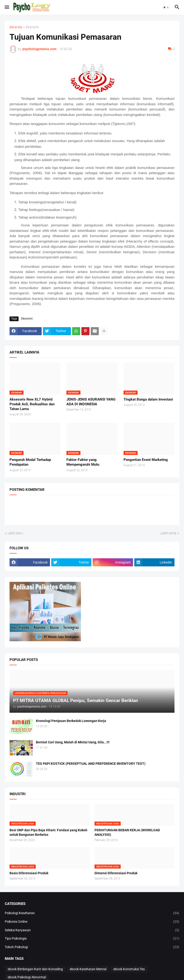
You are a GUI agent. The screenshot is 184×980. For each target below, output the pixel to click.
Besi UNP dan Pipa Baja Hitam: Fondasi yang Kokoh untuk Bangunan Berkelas (48, 832)
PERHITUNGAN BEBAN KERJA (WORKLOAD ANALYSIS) (127, 832)
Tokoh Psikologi (92, 947)
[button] (7, 7)
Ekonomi (32, 27)
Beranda (16, 27)
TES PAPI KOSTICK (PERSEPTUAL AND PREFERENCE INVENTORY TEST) (91, 764)
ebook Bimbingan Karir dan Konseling (35, 969)
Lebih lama (168, 533)
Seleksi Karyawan (92, 930)
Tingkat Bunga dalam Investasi (148, 399)
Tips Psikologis (92, 939)
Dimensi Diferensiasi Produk (116, 873)
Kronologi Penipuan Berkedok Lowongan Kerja (71, 721)
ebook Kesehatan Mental (88, 969)
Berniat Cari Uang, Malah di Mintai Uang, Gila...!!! (73, 742)
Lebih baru (15, 533)
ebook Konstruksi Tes (129, 969)
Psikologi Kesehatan (92, 913)
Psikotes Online (92, 922)
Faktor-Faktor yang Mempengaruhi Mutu (83, 462)
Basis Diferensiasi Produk (29, 873)
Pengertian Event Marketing (146, 460)
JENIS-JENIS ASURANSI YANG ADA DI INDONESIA (91, 402)
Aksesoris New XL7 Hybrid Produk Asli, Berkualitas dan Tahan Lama (32, 404)
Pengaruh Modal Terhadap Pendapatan (30, 462)
